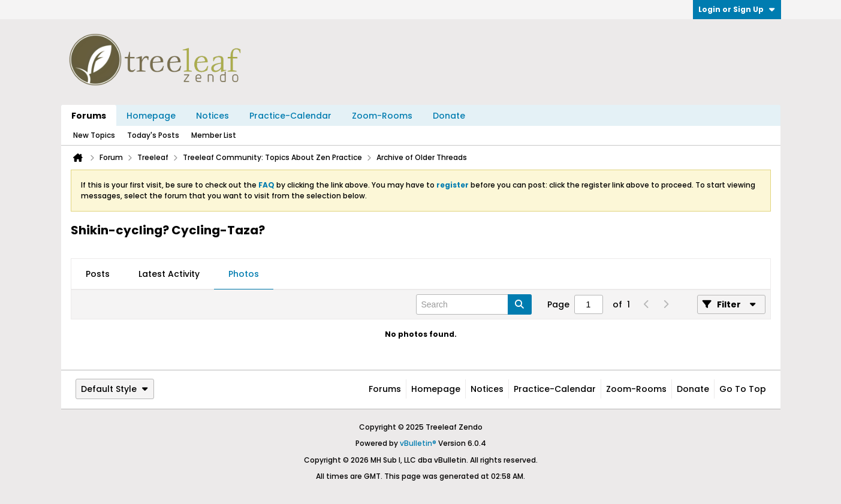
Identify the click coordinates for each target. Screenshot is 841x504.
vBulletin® (418, 443)
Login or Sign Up (737, 9)
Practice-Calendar (290, 116)
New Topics (94, 135)
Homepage (151, 116)
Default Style (115, 389)
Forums (89, 116)
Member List (214, 135)
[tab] (98, 274)
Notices (212, 116)
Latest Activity (169, 274)
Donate (449, 116)
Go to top (743, 389)
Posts (98, 274)
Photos (244, 274)
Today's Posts (153, 135)
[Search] (474, 304)
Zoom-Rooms (382, 116)
